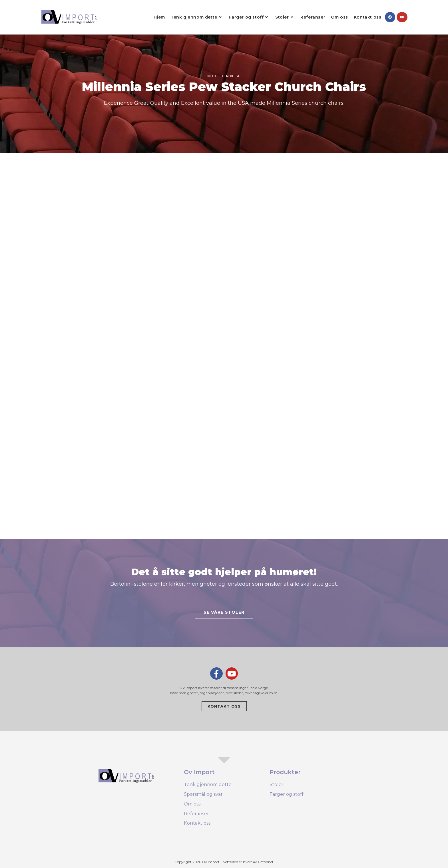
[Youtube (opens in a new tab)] (402, 17)
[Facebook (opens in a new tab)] (390, 17)
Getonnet (266, 862)
